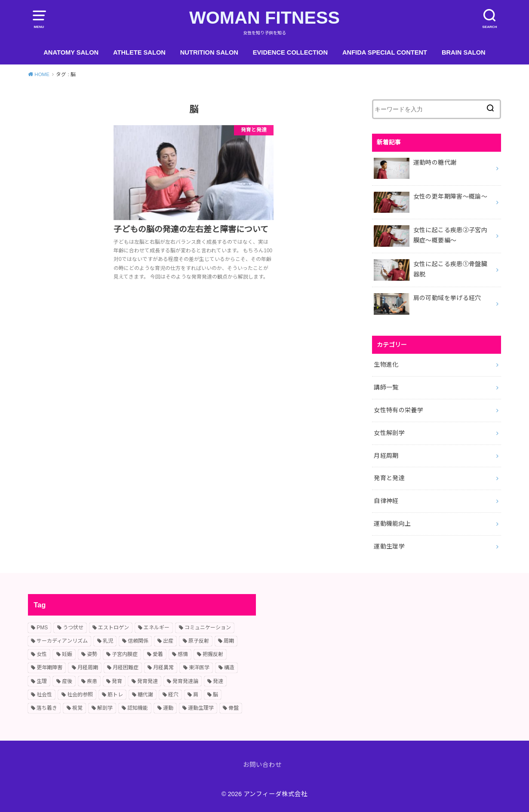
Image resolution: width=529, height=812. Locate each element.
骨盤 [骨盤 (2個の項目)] (234, 708)
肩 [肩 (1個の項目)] (196, 695)
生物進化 (386, 365)
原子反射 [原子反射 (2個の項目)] (199, 641)
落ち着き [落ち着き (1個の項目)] (47, 708)
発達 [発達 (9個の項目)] (218, 681)
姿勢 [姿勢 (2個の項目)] (92, 654)
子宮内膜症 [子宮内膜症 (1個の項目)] (125, 654)
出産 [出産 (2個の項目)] (168, 641)
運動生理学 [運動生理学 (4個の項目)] (201, 708)
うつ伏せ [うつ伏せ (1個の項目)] (73, 628)
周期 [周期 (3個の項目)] (229, 641)
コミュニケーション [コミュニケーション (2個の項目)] (208, 628)
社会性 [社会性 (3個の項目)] (44, 695)
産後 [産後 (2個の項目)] (67, 681)
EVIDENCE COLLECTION (290, 52)
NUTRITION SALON (209, 52)
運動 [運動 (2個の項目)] (168, 708)
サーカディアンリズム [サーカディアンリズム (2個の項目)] (62, 641)
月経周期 (386, 456)
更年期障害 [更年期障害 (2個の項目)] (49, 668)
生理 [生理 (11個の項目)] (42, 681)
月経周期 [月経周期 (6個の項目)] (88, 668)
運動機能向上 (392, 524)
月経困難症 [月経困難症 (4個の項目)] (126, 668)
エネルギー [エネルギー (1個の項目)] (157, 628)
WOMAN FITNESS (264, 18)
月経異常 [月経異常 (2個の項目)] (163, 668)
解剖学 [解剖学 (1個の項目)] (105, 708)
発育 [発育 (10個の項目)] (117, 681)
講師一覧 (386, 387)
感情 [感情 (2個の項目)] (183, 654)
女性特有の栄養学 (398, 410)
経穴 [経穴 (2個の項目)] (173, 695)
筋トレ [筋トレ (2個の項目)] (115, 695)
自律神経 (386, 501)
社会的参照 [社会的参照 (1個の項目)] (80, 695)
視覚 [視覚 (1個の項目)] (77, 708)
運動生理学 (389, 546)
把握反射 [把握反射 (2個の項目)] (213, 654)
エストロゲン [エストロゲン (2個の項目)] (114, 628)
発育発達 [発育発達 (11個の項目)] (148, 681)
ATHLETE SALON (139, 52)
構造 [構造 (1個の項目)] (229, 668)
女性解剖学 (389, 433)
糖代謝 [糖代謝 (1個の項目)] (145, 695)
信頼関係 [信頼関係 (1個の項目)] (138, 641)
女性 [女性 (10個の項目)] (42, 654)
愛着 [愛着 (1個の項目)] (158, 654)
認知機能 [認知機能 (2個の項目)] (138, 708)
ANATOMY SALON (71, 52)
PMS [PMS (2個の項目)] (42, 628)
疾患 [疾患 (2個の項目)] (92, 681)
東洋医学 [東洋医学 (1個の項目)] (199, 668)
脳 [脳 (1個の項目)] (215, 695)
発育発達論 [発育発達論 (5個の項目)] (185, 681)
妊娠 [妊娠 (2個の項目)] (67, 654)
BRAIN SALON (464, 52)
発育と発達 (389, 478)
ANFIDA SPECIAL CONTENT (385, 52)
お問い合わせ (262, 765)
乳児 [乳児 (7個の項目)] (108, 641)
